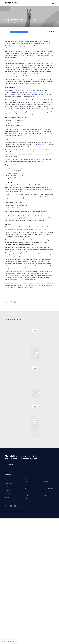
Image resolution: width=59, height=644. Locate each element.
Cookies (52, 511)
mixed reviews (42, 144)
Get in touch (10, 465)
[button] (53, 3)
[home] (11, 3)
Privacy (47, 511)
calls (9, 90)
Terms (42, 511)
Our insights (8, 74)
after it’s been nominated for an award (21, 268)
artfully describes (32, 94)
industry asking (43, 53)
